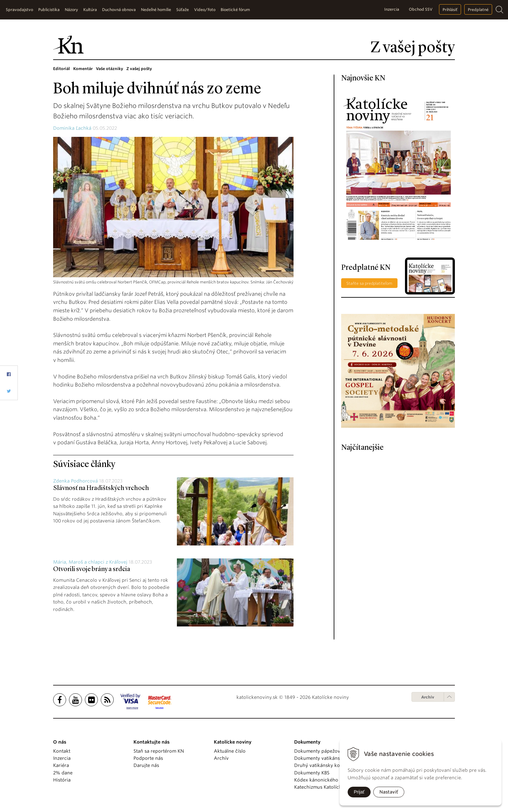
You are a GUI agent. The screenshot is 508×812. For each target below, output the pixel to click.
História (62, 780)
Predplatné (478, 10)
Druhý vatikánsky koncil (321, 765)
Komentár (83, 69)
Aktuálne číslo (230, 751)
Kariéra (61, 765)
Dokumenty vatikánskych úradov (331, 758)
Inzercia (392, 9)
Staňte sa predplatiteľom (369, 283)
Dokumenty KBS (312, 773)
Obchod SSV (421, 9)
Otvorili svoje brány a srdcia (92, 569)
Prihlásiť (450, 10)
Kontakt (62, 751)
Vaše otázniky (110, 69)
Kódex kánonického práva (323, 780)
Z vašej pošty (139, 69)
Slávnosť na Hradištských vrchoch (101, 488)
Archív (428, 697)
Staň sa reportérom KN (159, 751)
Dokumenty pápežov (317, 751)
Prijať (359, 792)
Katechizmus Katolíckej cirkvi (327, 787)
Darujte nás (146, 765)
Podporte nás (148, 758)
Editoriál (62, 69)
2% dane (63, 773)
